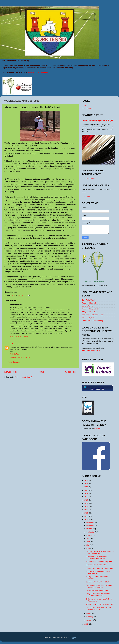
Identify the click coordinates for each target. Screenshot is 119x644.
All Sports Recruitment (90, 312)
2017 (87, 497)
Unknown (14, 344)
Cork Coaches (87, 108)
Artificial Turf (15, 354)
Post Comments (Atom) (23, 377)
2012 (87, 513)
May (88, 545)
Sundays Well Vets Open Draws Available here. (98, 572)
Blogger (73, 638)
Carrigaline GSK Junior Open (97, 590)
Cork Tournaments (89, 179)
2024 (87, 484)
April (88, 548)
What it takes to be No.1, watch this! (99, 604)
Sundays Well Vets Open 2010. (98, 582)
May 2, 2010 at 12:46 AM (19, 336)
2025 (87, 480)
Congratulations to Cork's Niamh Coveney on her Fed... (98, 595)
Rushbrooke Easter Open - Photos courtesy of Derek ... (99, 586)
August (89, 535)
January (90, 620)
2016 (87, 500)
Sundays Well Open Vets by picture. (99, 562)
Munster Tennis (87, 306)
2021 (87, 490)
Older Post (71, 372)
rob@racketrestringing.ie (91, 350)
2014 (87, 506)
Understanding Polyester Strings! (97, 120)
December (90, 522)
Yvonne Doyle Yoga (89, 318)
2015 (87, 503)
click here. (98, 429)
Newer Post (10, 372)
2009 (87, 624)
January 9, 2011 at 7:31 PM (20, 357)
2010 (87, 519)
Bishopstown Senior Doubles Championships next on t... (97, 557)
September (91, 532)
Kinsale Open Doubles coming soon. (100, 568)
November (90, 526)
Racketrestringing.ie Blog (91, 309)
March (89, 614)
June (88, 542)
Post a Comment (14, 362)
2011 (87, 516)
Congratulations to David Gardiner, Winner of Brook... (99, 608)
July (88, 539)
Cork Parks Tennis (89, 300)
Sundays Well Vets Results (96, 565)
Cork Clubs (86, 196)
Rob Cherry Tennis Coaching (92, 321)
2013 (87, 510)
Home (41, 372)
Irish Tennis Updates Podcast (93, 315)
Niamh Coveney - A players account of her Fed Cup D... (100, 552)
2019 (87, 493)
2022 (87, 487)
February (90, 617)
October (90, 529)
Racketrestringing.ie (89, 303)
